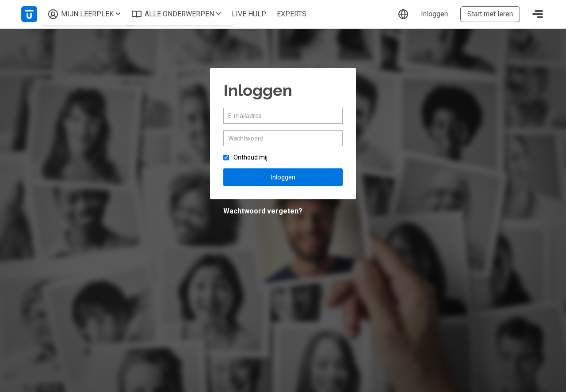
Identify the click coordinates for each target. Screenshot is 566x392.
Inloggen (434, 14)
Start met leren (490, 14)
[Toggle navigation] (538, 14)
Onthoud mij (250, 157)
